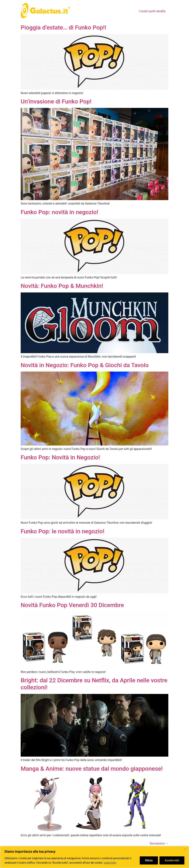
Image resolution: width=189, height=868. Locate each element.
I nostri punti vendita (152, 11)
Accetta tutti (172, 860)
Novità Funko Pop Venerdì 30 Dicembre (72, 605)
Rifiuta (149, 860)
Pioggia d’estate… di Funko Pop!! (63, 27)
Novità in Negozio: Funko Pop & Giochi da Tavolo (85, 365)
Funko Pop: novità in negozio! (59, 212)
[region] (94, 857)
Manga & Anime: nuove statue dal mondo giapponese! (92, 769)
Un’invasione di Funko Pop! (56, 101)
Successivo (159, 843)
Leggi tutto (110, 863)
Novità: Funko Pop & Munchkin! (62, 286)
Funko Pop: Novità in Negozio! (60, 457)
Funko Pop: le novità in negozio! (62, 531)
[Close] (185, 849)
